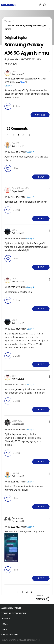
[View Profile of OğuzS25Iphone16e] (21, 188)
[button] (44, 72)
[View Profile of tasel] (14, 71)
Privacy (6, 619)
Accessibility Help (11, 608)
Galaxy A (8, 86)
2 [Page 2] (18, 135)
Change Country (11, 635)
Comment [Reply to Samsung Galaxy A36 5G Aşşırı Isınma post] (40, 115)
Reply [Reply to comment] (41, 177)
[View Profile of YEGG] (14, 230)
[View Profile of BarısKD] (15, 143)
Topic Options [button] (44, 29)
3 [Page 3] (23, 135)
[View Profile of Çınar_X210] (17, 421)
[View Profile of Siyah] (22, 82)
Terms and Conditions (14, 613)
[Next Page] (29, 135)
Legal (5, 624)
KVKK (4, 629)
